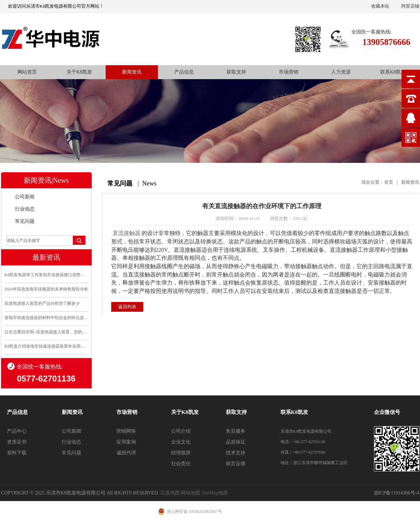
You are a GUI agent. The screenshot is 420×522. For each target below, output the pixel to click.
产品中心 (17, 431)
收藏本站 (380, 6)
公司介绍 (181, 431)
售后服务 (236, 431)
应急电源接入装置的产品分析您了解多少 (42, 303)
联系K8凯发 (393, 72)
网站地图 (191, 493)
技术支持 (236, 453)
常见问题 (25, 221)
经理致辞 (181, 453)
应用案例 (126, 442)
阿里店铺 (410, 6)
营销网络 (126, 431)
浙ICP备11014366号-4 (396, 493)
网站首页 (27, 72)
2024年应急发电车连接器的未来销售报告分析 (46, 289)
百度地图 (170, 493)
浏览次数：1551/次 (289, 218)
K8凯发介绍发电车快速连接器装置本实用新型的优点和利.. (46, 346)
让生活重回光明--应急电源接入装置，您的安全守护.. (46, 332)
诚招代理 (126, 453)
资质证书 (17, 442)
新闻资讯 (132, 72)
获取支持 (236, 72)
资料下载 (17, 453)
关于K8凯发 (79, 72)
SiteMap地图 (215, 493)
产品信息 (184, 72)
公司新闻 (25, 197)
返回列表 (127, 307)
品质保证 (236, 442)
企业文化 (181, 442)
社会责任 (181, 464)
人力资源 (341, 72)
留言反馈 (236, 464)
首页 (389, 182)
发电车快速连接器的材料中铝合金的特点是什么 (46, 318)
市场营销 (289, 72)
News (149, 183)
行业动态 (25, 209)
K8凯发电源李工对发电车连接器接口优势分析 (46, 275)
